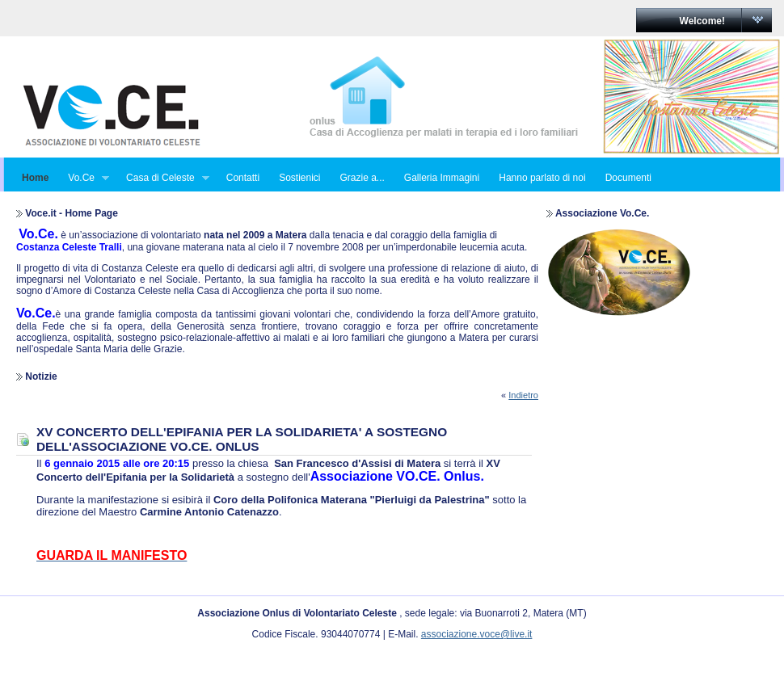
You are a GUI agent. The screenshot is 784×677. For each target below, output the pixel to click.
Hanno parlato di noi (542, 178)
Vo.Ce (84, 178)
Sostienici (299, 178)
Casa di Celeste (163, 178)
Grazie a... (362, 178)
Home (35, 178)
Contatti (243, 178)
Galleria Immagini (442, 178)
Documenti (628, 178)
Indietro (523, 395)
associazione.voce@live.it (477, 634)
